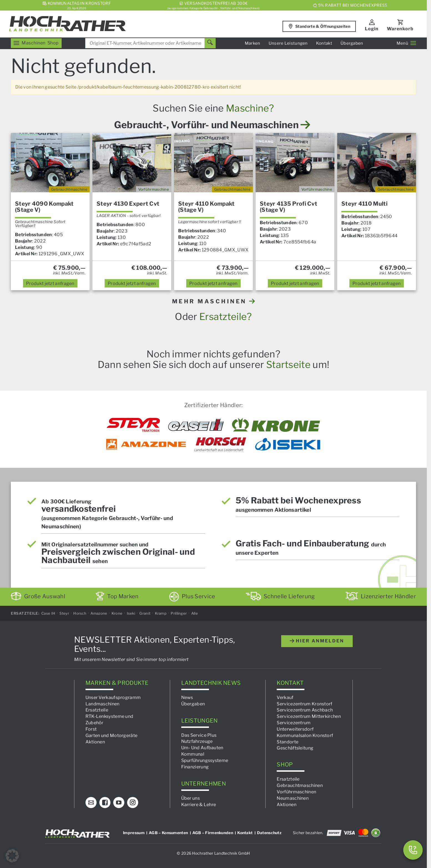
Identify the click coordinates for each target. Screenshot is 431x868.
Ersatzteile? (226, 316)
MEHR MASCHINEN (214, 301)
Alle (195, 613)
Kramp (161, 613)
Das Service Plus (199, 735)
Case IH (48, 613)
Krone (117, 613)
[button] (12, 856)
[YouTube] (119, 802)
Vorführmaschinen (296, 792)
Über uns (191, 798)
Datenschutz (269, 832)
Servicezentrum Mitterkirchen (309, 716)
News (187, 697)
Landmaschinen (103, 704)
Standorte (288, 742)
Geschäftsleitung (295, 748)
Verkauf (285, 697)
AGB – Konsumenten (168, 832)
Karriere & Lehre (199, 804)
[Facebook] (105, 802)
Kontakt (324, 43)
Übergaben (352, 43)
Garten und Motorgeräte (112, 735)
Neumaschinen (293, 798)
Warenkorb (400, 29)
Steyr (64, 613)
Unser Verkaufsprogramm (113, 697)
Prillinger (179, 613)
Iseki (131, 613)
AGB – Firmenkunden (213, 832)
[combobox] (150, 43)
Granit (145, 613)
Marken (253, 43)
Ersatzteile (97, 710)
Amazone (99, 613)
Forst (91, 729)
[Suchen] (210, 43)
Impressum (134, 832)
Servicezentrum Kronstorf (304, 704)
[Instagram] (133, 802)
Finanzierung (195, 767)
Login (372, 29)
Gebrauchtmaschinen (300, 785)
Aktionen (95, 742)
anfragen (50, 283)
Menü (406, 43)
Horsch (80, 613)
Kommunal (193, 754)
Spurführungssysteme (205, 760)
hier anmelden (317, 641)
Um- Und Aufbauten (202, 748)
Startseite (288, 364)
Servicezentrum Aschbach (305, 710)
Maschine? (250, 108)
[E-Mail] (91, 802)
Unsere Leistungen (288, 43)
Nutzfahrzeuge (197, 741)
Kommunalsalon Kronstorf (305, 735)
